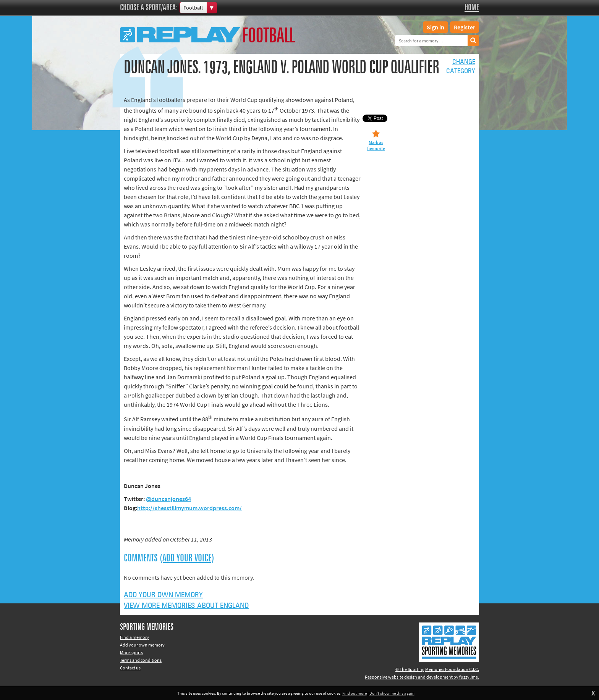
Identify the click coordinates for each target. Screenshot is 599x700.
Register (465, 27)
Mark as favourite (376, 145)
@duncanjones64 (168, 499)
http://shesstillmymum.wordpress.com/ (189, 508)
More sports (131, 652)
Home (472, 8)
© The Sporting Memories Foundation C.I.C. (437, 669)
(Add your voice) (187, 558)
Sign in (435, 27)
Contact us (130, 668)
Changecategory (461, 67)
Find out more (355, 693)
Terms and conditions (141, 660)
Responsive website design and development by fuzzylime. (422, 677)
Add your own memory (163, 595)
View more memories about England (186, 606)
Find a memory (134, 637)
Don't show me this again (392, 693)
